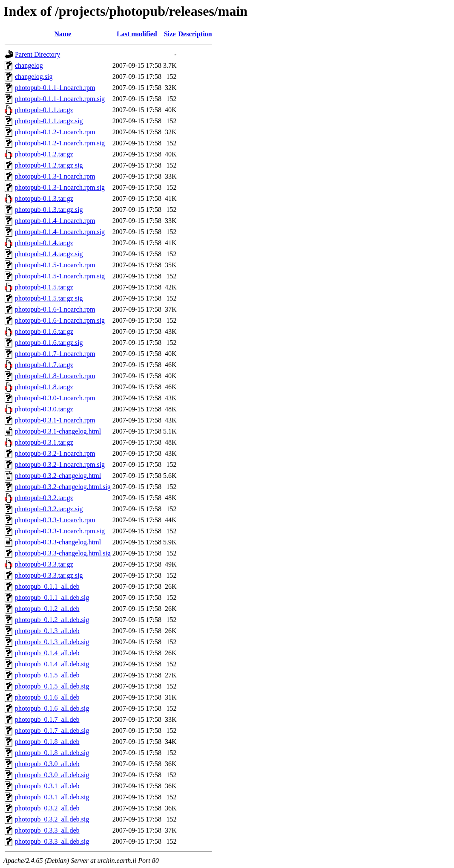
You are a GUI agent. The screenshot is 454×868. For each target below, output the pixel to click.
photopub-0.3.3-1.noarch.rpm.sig (60, 531)
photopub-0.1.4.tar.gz (44, 243)
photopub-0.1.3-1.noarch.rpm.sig (60, 187)
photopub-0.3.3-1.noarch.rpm (55, 520)
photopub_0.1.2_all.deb (47, 609)
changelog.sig (34, 77)
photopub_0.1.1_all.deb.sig (52, 597)
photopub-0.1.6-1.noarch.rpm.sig (60, 320)
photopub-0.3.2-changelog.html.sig (63, 487)
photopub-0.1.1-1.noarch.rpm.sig (60, 99)
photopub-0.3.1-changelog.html (58, 431)
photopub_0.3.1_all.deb (47, 786)
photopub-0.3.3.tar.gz (44, 564)
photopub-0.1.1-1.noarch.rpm (55, 88)
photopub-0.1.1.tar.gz (44, 110)
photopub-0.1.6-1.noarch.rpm (55, 309)
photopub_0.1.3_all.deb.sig (52, 642)
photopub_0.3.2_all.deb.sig (52, 819)
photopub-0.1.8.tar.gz (44, 387)
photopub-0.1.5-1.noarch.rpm (55, 265)
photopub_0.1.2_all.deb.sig (52, 620)
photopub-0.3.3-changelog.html (58, 542)
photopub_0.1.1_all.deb (47, 586)
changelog (29, 65)
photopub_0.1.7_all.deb (47, 719)
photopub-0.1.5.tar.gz (44, 287)
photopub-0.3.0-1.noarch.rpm (55, 398)
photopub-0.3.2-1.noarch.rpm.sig (60, 464)
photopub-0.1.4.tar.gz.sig (49, 254)
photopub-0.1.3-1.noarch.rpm (55, 176)
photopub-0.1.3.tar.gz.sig (49, 210)
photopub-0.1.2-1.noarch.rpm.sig (60, 143)
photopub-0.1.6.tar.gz (44, 331)
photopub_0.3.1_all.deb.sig (52, 797)
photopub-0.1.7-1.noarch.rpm (55, 354)
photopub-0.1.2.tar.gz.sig (49, 165)
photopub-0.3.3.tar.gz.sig (49, 575)
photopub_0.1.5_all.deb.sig (52, 686)
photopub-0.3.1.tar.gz (44, 442)
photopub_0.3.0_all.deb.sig (52, 775)
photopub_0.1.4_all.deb (47, 653)
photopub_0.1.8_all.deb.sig (52, 753)
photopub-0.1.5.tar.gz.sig (49, 298)
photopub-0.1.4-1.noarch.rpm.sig (60, 232)
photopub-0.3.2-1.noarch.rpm (55, 453)
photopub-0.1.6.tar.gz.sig (49, 343)
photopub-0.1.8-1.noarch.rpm (55, 376)
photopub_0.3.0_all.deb (47, 764)
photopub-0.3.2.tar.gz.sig (49, 509)
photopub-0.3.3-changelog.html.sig (63, 553)
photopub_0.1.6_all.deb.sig (52, 708)
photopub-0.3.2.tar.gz (44, 498)
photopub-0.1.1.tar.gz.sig (49, 121)
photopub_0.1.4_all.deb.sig (52, 664)
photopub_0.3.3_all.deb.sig (52, 841)
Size (170, 34)
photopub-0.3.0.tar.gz (44, 409)
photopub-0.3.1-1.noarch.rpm (55, 420)
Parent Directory (37, 54)
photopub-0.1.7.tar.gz (44, 365)
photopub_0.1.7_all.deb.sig (52, 731)
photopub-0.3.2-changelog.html (58, 476)
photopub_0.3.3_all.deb (47, 830)
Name (63, 34)
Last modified (137, 34)
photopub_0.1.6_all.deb (47, 697)
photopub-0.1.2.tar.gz (44, 154)
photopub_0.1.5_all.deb (47, 675)
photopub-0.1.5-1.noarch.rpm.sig (60, 276)
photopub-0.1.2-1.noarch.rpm (55, 132)
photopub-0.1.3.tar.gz (44, 198)
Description (195, 34)
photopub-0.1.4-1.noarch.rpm (55, 221)
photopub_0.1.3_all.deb (47, 631)
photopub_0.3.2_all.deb (47, 808)
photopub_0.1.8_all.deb (47, 742)
